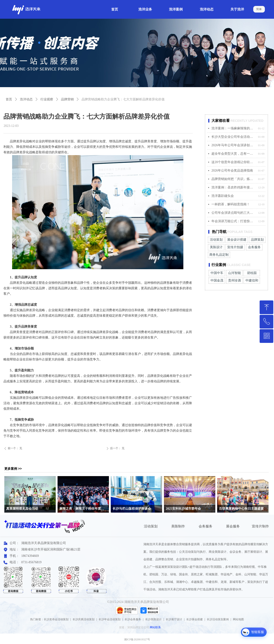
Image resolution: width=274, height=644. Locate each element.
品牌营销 (67, 99)
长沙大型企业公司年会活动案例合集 (234, 137)
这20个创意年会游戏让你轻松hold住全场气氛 (234, 162)
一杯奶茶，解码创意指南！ (231, 204)
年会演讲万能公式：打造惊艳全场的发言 (234, 221)
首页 (9, 99)
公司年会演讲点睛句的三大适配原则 (234, 213)
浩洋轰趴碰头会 (223, 196)
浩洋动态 (26, 99)
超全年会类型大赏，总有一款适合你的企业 (234, 154)
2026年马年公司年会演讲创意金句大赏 (234, 145)
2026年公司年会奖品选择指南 (232, 171)
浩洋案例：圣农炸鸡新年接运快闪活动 (234, 187)
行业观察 (47, 99)
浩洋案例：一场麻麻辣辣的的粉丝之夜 (234, 128)
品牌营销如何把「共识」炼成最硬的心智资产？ (234, 179)
